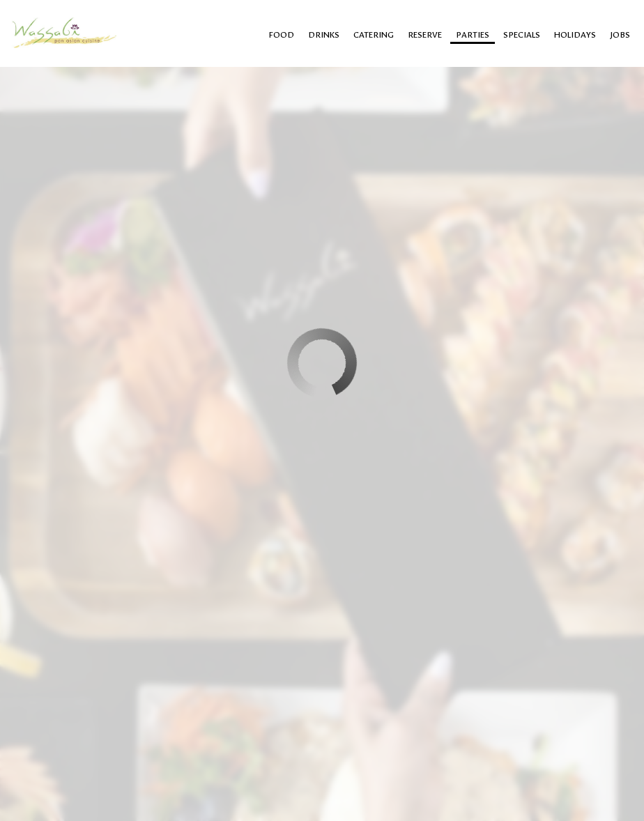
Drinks (324, 35)
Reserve (425, 35)
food (282, 35)
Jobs (620, 35)
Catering (374, 35)
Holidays (575, 35)
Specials (522, 35)
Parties (473, 35)
